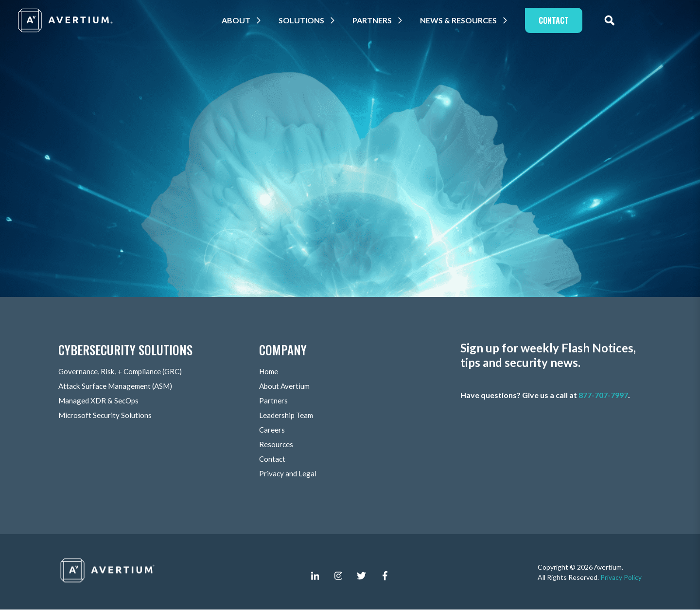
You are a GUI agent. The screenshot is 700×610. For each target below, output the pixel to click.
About (241, 20)
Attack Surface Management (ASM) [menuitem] (118, 386)
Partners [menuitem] (273, 401)
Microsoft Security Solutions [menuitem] (106, 415)
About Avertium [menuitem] (286, 386)
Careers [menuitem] (272, 430)
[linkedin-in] (315, 576)
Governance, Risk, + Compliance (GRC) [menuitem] (123, 372)
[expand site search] (615, 20)
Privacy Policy (621, 577)
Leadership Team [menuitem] (287, 415)
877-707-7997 (603, 395)
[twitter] (362, 576)
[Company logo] (66, 20)
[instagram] (338, 576)
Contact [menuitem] (273, 459)
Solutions (307, 20)
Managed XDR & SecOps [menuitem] (100, 401)
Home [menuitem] (270, 372)
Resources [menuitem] (276, 444)
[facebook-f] (385, 576)
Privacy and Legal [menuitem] (288, 474)
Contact (559, 20)
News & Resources (464, 20)
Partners (377, 20)
